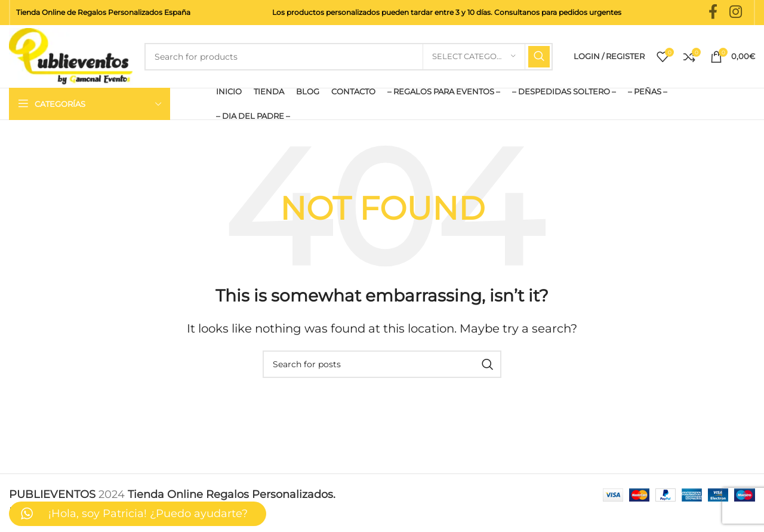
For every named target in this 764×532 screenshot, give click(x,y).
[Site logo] (71, 56)
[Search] (349, 57)
